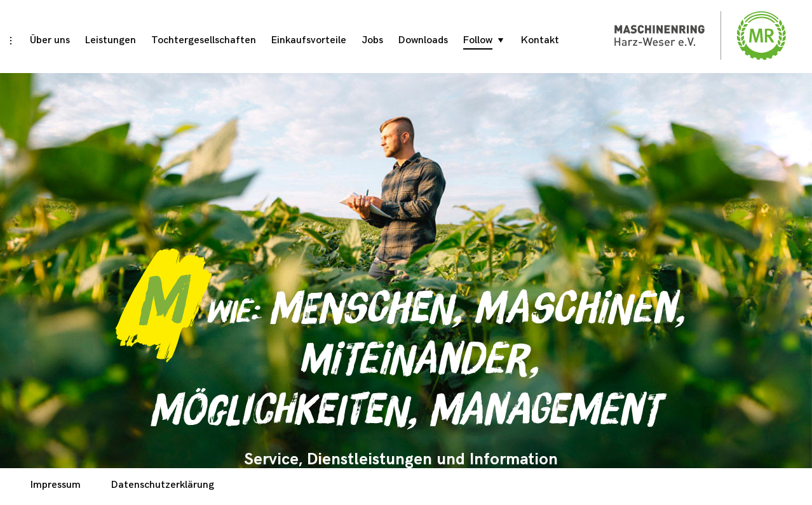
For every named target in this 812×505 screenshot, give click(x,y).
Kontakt (540, 40)
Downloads (423, 40)
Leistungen (111, 40)
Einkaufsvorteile (309, 40)
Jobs (372, 40)
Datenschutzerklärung (163, 485)
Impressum (56, 485)
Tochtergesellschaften (204, 40)
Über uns (50, 40)
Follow (478, 40)
